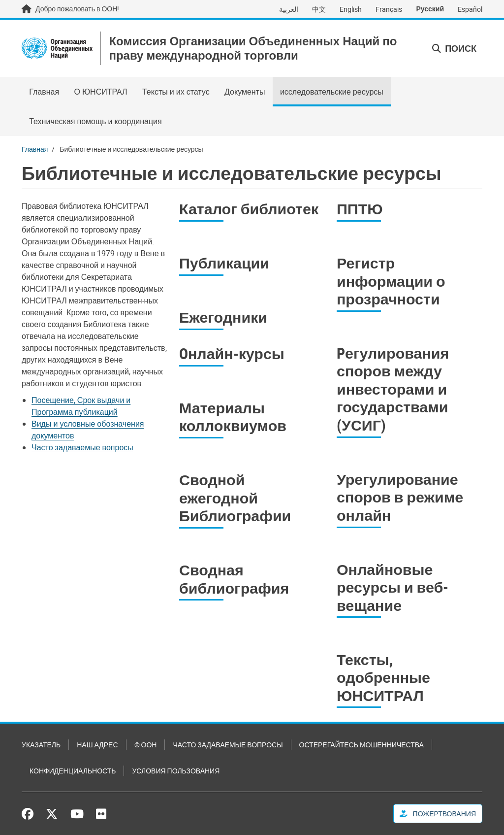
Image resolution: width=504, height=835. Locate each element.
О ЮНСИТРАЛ (100, 92)
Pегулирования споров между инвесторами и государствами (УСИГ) (393, 389)
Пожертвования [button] (438, 814)
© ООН (146, 745)
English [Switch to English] (351, 9)
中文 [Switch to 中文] (319, 9)
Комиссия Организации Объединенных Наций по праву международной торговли (253, 48)
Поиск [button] (454, 48)
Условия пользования (176, 771)
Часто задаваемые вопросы (82, 447)
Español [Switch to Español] (470, 9)
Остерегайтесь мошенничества (362, 745)
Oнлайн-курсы (232, 353)
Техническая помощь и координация (95, 121)
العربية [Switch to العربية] (289, 9)
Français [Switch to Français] (389, 9)
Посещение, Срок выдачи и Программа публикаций (81, 406)
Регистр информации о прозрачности (391, 281)
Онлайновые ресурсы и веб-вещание (393, 587)
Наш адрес (97, 745)
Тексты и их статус (176, 92)
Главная (44, 92)
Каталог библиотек (249, 209)
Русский (430, 9)
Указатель (41, 745)
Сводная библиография (234, 579)
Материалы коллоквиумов (233, 417)
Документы (245, 92)
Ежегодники (223, 317)
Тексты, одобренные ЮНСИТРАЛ (383, 677)
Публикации (224, 263)
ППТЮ (360, 209)
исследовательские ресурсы (332, 92)
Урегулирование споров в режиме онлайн (400, 497)
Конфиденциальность (73, 771)
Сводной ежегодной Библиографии (235, 498)
